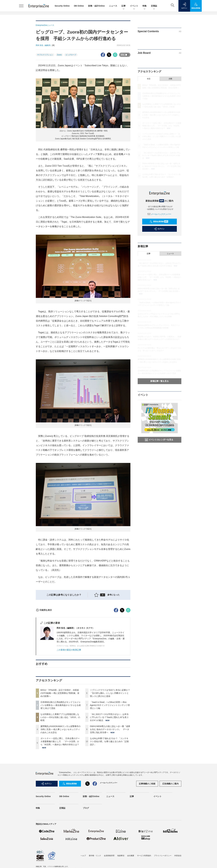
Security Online (62, 6)
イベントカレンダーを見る (159, 440)
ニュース (113, 6)
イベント (134, 6)
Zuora (59, 55)
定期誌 (154, 6)
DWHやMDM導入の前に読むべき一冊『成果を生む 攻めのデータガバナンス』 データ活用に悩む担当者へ (110, 782)
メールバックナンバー (160, 214)
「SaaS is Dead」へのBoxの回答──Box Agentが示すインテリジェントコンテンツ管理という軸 (110, 758)
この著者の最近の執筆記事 (69, 702)
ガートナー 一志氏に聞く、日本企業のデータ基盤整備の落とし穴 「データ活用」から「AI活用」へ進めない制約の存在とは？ (60, 794)
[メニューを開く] (21, 6)
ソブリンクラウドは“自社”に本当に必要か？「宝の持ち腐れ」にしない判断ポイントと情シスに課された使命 (110, 745)
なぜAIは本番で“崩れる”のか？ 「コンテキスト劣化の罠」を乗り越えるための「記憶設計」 (109, 794)
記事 (124, 6)
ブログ (86, 860)
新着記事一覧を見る (160, 381)
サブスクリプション (45, 55)
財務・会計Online (96, 6)
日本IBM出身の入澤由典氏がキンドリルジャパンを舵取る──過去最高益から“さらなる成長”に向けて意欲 (61, 758)
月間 (170, 79)
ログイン (159, 229)
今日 (149, 79)
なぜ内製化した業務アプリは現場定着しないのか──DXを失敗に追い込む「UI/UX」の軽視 (60, 770)
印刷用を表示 (44, 662)
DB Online (79, 6)
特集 (145, 6)
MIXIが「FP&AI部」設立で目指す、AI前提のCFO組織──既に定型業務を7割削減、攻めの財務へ (60, 745)
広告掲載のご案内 (170, 836)
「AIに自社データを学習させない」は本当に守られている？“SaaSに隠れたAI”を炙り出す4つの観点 (109, 770)
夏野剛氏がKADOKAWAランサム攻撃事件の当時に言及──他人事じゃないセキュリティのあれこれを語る (61, 782)
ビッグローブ (71, 55)
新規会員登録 (159, 222)
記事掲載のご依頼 (147, 836)
